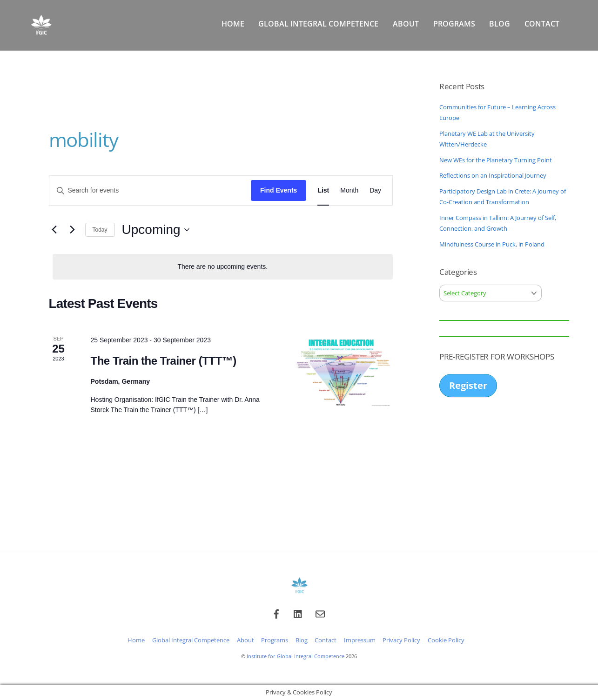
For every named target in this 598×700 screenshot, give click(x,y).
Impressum (360, 640)
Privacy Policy (401, 640)
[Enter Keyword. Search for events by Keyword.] (150, 190)
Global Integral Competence (318, 24)
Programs (454, 24)
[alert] (223, 267)
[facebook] (276, 613)
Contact (542, 24)
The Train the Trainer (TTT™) (164, 361)
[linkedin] (298, 613)
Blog (500, 24)
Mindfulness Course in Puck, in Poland (492, 244)
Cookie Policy (446, 640)
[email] (320, 613)
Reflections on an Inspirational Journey (493, 175)
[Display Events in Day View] (375, 190)
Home (233, 24)
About (406, 24)
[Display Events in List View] (323, 190)
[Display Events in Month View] (349, 190)
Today (100, 230)
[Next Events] (73, 230)
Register (468, 385)
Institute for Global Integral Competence (296, 656)
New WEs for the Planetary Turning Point (496, 160)
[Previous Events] (54, 230)
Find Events (279, 190)
